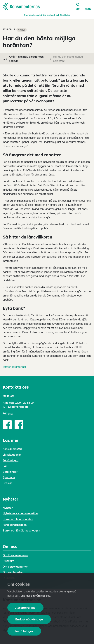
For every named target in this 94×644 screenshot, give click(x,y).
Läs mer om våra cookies (35, 596)
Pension (8, 483)
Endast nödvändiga (29, 619)
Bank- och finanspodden (18, 519)
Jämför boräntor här (14, 367)
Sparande (9, 477)
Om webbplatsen (13, 572)
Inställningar (24, 631)
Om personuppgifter (15, 567)
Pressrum (8, 561)
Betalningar (10, 472)
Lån (5, 466)
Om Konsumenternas (16, 555)
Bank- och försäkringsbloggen (21, 531)
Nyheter (8, 508)
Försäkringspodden (15, 525)
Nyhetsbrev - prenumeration (20, 513)
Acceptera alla (25, 608)
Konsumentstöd (12, 449)
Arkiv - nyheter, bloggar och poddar (26, 59)
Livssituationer (12, 455)
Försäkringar (11, 460)
